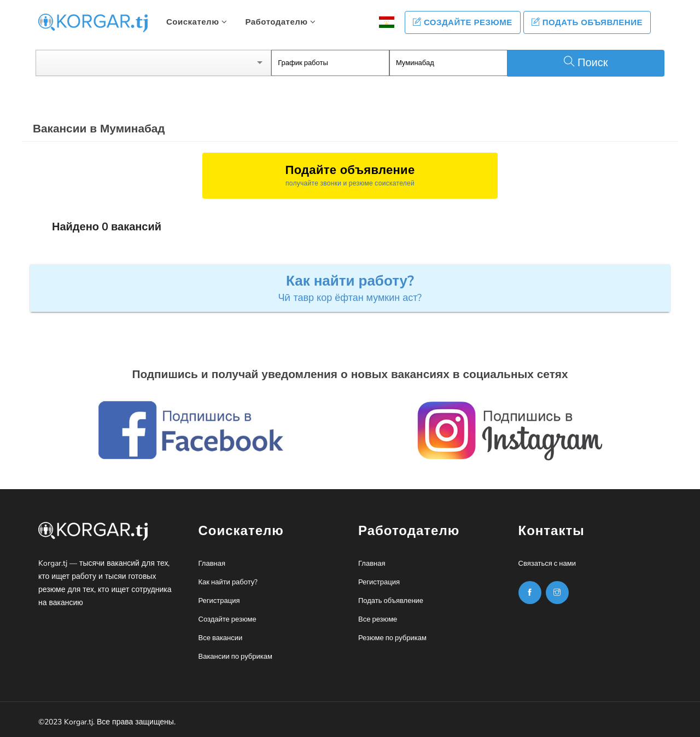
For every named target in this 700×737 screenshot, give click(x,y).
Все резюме (378, 619)
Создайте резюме (463, 22)
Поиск (586, 63)
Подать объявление (587, 22)
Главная (212, 564)
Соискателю (197, 22)
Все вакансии (221, 638)
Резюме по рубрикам (392, 638)
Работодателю (280, 22)
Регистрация (219, 601)
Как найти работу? (228, 582)
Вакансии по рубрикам (235, 657)
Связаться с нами (547, 564)
